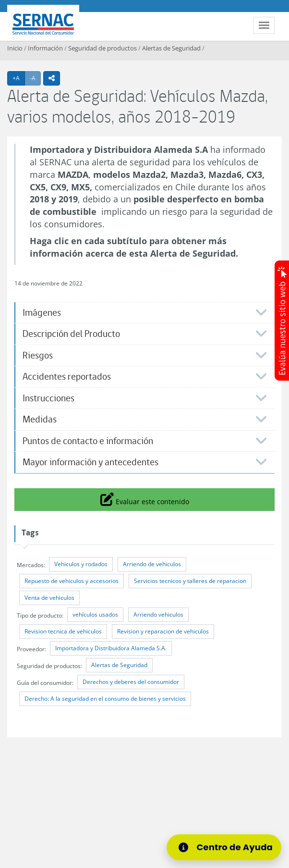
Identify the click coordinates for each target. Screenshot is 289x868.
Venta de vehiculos (49, 598)
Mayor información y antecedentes (90, 462)
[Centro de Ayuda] (224, 847)
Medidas (40, 419)
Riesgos (38, 355)
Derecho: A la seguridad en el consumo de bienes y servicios (105, 699)
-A (35, 78)
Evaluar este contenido (145, 499)
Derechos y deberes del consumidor (131, 682)
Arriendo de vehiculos (152, 564)
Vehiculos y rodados (81, 564)
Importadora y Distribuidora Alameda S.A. (111, 648)
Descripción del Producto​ (71, 334)
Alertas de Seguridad (171, 48)
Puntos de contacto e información (88, 441)
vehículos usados (95, 614)
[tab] (144, 313)
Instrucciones (48, 398)
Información (45, 48)
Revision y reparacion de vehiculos (163, 631)
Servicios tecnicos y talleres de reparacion (190, 581)
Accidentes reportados (67, 377)
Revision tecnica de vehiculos (63, 631)
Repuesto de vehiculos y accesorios (72, 581)
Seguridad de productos (102, 48)
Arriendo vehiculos (158, 614)
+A (19, 78)
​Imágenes (42, 313)
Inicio (15, 48)
